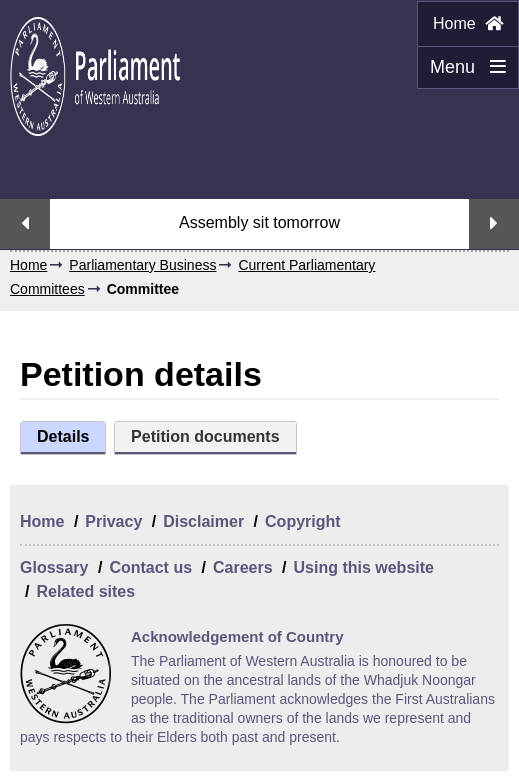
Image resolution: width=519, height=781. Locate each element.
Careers (243, 567)
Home (468, 23)
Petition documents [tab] (205, 436)
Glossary (54, 567)
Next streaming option (494, 224)
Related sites (85, 591)
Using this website (363, 567)
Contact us (150, 567)
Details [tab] (63, 436)
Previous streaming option (25, 224)
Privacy (113, 521)
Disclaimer (203, 521)
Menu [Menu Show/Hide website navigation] (461, 73)
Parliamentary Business (142, 265)
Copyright (303, 521)
